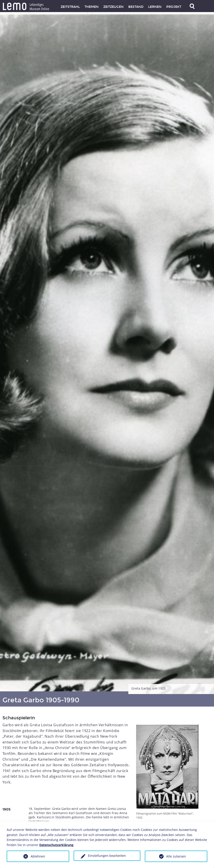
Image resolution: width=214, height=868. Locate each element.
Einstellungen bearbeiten (107, 856)
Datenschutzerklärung (56, 845)
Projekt (174, 7)
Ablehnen (38, 856)
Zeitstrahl (70, 7)
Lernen (155, 7)
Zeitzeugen (113, 7)
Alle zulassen (176, 856)
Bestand (136, 7)
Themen (92, 7)
